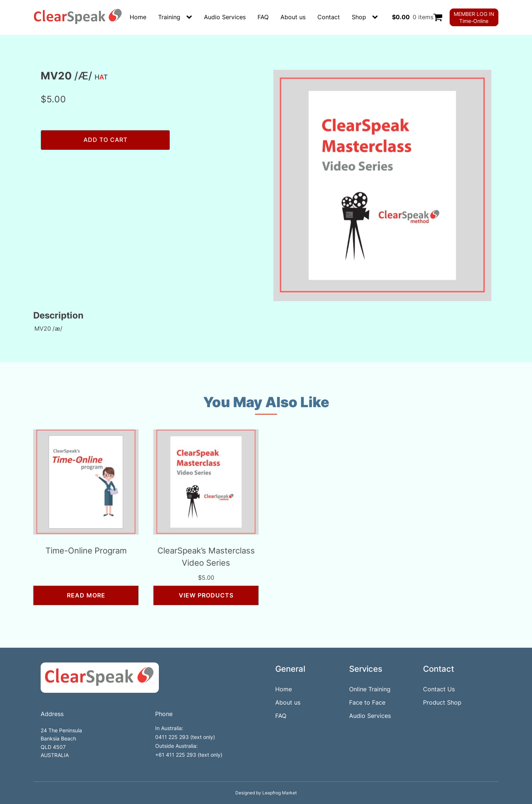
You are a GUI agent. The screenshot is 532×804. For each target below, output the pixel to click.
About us (293, 17)
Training (169, 17)
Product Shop (442, 702)
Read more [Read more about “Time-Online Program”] (86, 595)
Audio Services (225, 17)
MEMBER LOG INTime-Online (474, 17)
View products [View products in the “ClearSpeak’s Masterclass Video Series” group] (206, 595)
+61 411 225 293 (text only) (189, 755)
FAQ (263, 17)
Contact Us (439, 689)
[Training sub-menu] (191, 17)
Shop (359, 17)
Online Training (370, 689)
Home (138, 17)
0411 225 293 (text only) (185, 737)
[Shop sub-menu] (376, 17)
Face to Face (367, 702)
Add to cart (105, 140)
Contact (329, 17)
